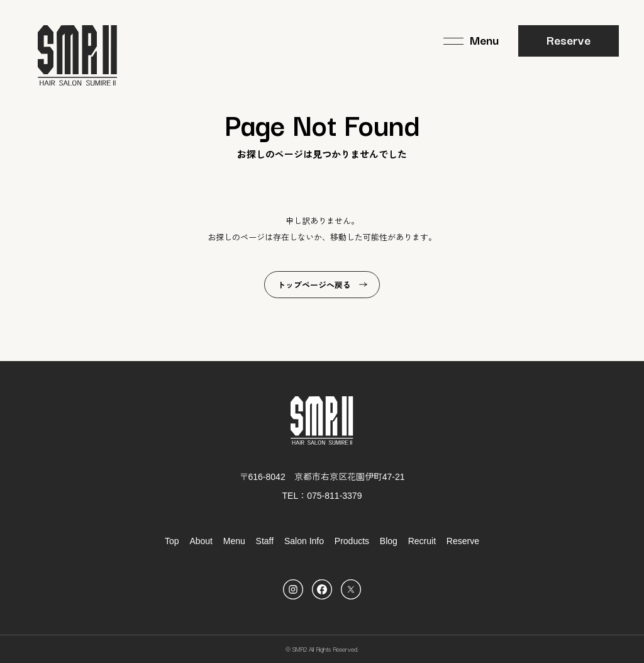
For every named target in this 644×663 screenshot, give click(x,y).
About (201, 541)
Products (352, 541)
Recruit (422, 541)
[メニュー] (471, 41)
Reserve (569, 40)
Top (172, 541)
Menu (234, 541)
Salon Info (304, 541)
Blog (389, 541)
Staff (265, 541)
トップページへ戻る (314, 285)
